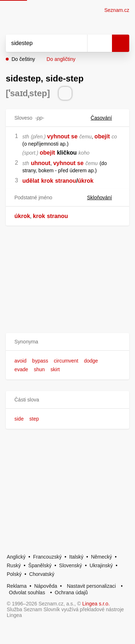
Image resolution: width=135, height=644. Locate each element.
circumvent (66, 361)
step (34, 419)
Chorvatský (42, 574)
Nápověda (46, 586)
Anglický (16, 557)
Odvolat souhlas (27, 592)
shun (39, 369)
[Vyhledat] (39, 43)
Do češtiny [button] (23, 59)
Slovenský (71, 565)
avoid (20, 361)
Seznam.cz (117, 10)
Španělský (40, 565)
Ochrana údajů (71, 592)
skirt (55, 369)
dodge (91, 361)
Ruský (14, 565)
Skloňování (104, 197)
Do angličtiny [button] (61, 59)
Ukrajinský (101, 565)
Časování (106, 118)
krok (47, 181)
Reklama (17, 586)
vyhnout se (62, 136)
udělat (31, 181)
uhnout (41, 163)
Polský (14, 574)
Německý (102, 557)
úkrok (86, 181)
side (19, 419)
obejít (102, 136)
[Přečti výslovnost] (65, 93)
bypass (40, 361)
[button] (67, 342)
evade (21, 369)
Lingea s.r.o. (96, 604)
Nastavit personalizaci (91, 586)
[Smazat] (79, 43)
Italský (76, 557)
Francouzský (47, 557)
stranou (66, 181)
